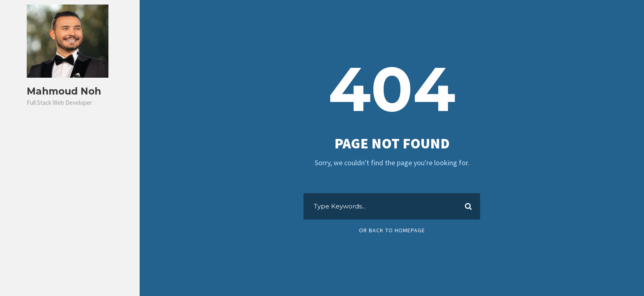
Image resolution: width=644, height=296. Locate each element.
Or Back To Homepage (392, 230)
